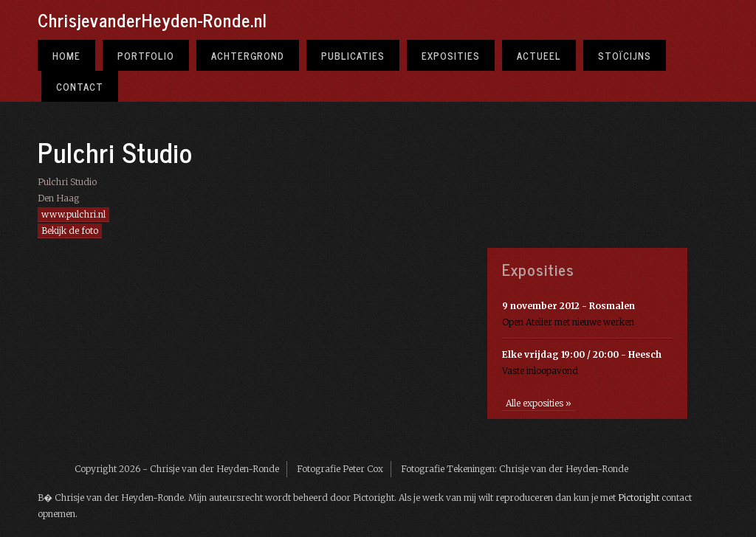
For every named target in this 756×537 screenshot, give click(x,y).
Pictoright (639, 498)
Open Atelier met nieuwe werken (568, 314)
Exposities (451, 55)
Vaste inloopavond (582, 363)
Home (66, 55)
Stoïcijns (625, 55)
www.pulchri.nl (73, 214)
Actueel (539, 55)
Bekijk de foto (70, 231)
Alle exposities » (539, 403)
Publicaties (353, 55)
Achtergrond (248, 55)
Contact (80, 86)
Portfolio (146, 55)
